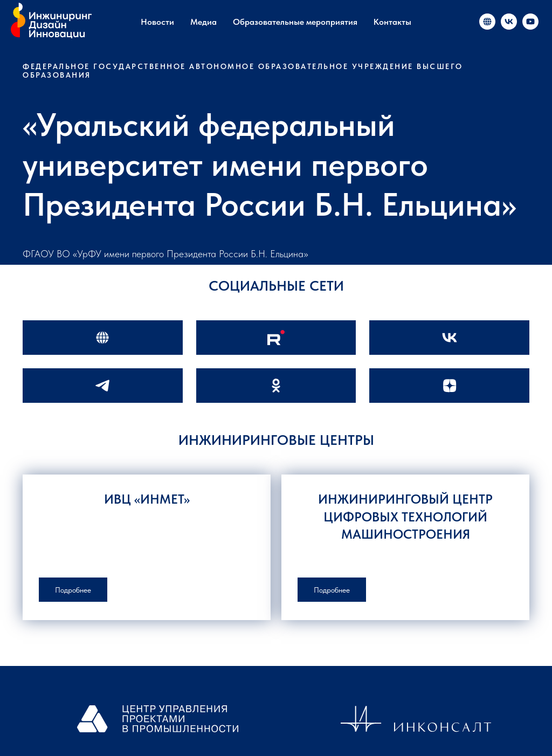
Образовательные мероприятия (295, 22)
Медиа (203, 22)
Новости (157, 22)
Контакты (392, 22)
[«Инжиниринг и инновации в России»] (487, 22)
